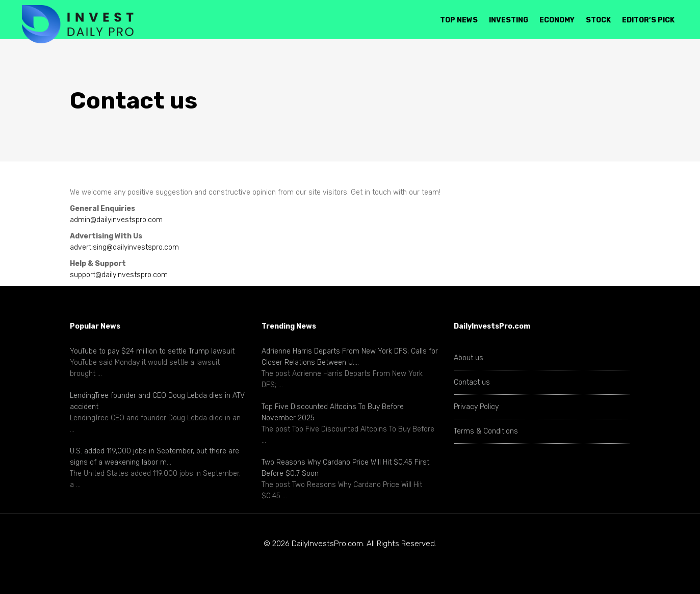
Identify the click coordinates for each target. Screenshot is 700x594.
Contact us (472, 382)
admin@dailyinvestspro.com (116, 220)
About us (469, 358)
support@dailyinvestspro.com (119, 275)
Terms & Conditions (486, 431)
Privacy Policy (476, 407)
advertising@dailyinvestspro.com (124, 247)
